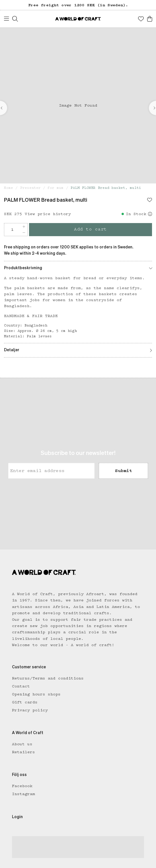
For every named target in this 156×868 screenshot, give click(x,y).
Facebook (22, 786)
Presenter (30, 188)
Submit (124, 471)
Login (17, 817)
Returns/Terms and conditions (48, 678)
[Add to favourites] (150, 201)
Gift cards (25, 702)
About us (22, 744)
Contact (21, 686)
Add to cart (91, 229)
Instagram (23, 794)
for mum (56, 188)
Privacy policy (30, 710)
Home (9, 188)
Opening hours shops (36, 694)
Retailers (23, 752)
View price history (48, 214)
